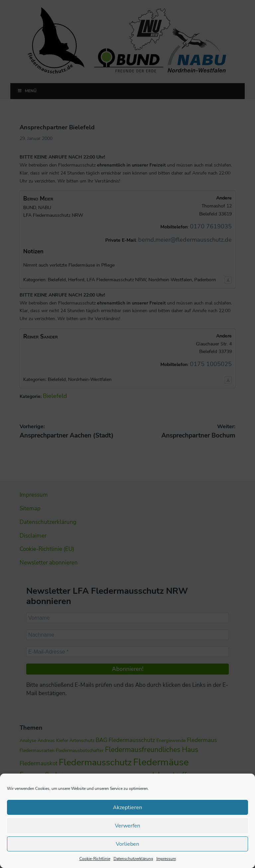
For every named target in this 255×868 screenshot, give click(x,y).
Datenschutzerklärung (133, 859)
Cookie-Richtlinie (95, 859)
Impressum (166, 859)
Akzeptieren (128, 807)
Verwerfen (127, 826)
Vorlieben (128, 844)
